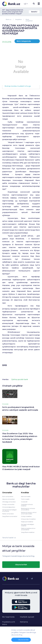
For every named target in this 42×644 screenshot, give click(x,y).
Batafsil (34, 12)
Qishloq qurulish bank (20, 379)
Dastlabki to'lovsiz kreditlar (27, 505)
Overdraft (24, 502)
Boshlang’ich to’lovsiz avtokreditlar (28, 509)
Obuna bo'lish (21, 565)
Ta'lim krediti (25, 499)
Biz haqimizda (8, 617)
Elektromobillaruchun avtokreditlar (28, 529)
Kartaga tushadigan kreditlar (28, 525)
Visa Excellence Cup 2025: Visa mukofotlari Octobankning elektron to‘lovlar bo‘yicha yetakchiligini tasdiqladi (20, 438)
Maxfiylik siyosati (27, 617)
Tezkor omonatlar (8, 514)
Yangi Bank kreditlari (28, 532)
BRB (5, 365)
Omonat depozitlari (9, 507)
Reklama (24, 622)
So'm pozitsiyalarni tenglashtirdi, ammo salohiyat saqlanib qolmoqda (20, 409)
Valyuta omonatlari (9, 499)
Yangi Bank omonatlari (10, 516)
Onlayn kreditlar (26, 516)
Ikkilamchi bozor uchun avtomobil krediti (29, 513)
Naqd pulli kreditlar (27, 522)
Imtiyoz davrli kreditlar (28, 519)
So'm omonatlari (8, 496)
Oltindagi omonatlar (9, 502)
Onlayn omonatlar (8, 504)
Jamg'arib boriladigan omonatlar (9, 510)
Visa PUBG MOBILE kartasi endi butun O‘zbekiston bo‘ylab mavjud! (21, 468)
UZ (26, 4)
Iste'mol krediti (26, 496)
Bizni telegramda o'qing (24, 42)
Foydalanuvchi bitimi (9, 623)
